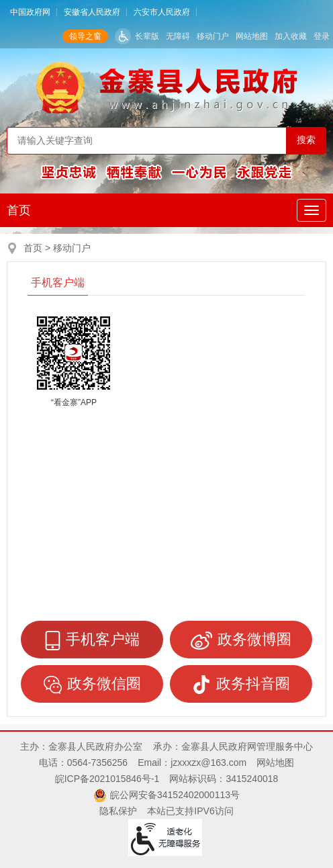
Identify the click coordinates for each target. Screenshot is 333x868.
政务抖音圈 (241, 685)
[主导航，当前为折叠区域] (312, 210)
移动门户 (213, 36)
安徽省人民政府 (92, 12)
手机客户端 (58, 283)
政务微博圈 (241, 640)
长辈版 (147, 36)
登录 (322, 36)
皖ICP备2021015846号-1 (107, 779)
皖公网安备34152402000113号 (175, 795)
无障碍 (178, 36)
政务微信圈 (92, 685)
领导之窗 (85, 36)
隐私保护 (118, 811)
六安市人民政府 (162, 12)
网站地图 (252, 36)
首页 (19, 210)
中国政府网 (30, 12)
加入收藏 (291, 36)
